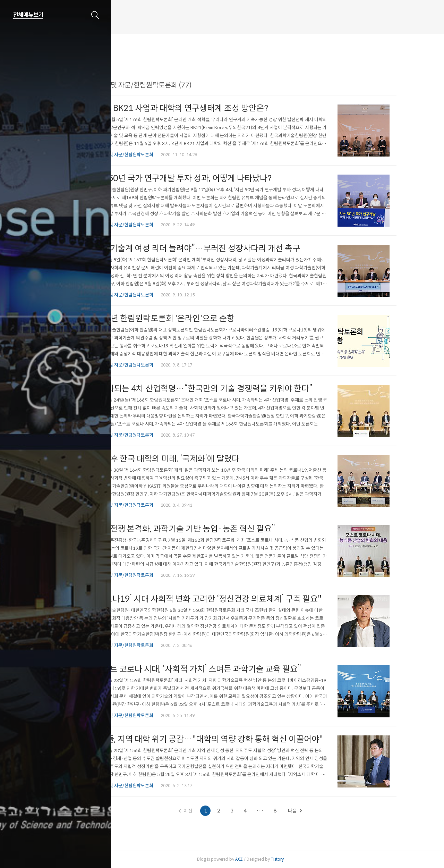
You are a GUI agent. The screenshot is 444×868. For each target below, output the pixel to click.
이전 (219, 811)
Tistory (310, 859)
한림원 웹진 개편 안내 (141, 22)
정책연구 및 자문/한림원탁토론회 (155, 155)
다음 (328, 811)
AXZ (272, 859)
